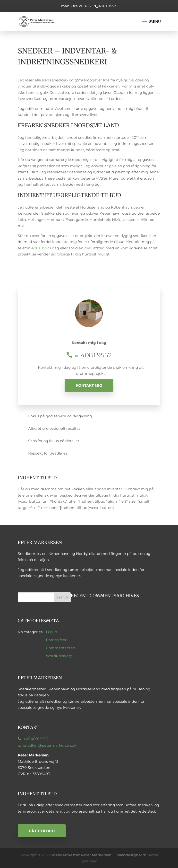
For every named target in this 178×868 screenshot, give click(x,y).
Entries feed (57, 640)
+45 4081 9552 (36, 739)
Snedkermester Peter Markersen (81, 855)
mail (88, 248)
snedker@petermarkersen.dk (50, 745)
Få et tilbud (42, 831)
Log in (51, 632)
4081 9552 (40, 248)
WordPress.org (59, 656)
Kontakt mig (89, 385)
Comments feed (61, 648)
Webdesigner (130, 855)
